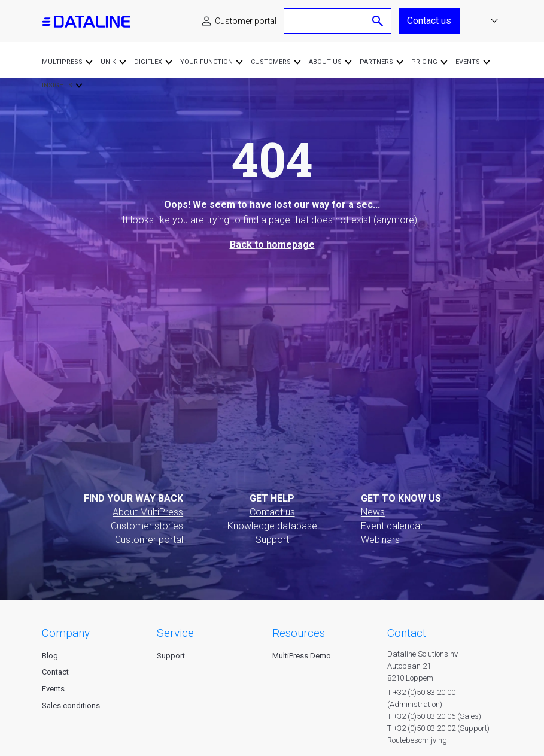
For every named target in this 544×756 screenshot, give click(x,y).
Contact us (429, 21)
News (373, 512)
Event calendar (392, 526)
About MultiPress (148, 512)
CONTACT (407, 633)
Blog (50, 656)
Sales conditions (71, 705)
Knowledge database (272, 526)
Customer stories (147, 526)
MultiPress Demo (302, 656)
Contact (55, 672)
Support (272, 540)
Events (53, 689)
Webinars (380, 540)
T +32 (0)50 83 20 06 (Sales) (434, 716)
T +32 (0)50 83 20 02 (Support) (438, 728)
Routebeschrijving (417, 740)
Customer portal (246, 21)
